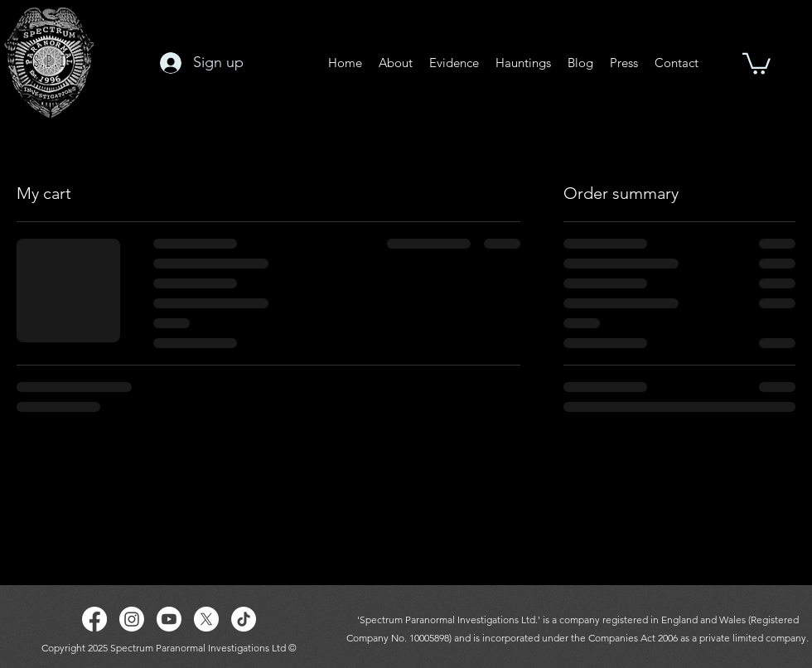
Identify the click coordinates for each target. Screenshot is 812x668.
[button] (756, 63)
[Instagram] (132, 619)
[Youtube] (169, 619)
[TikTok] (244, 619)
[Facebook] (94, 619)
